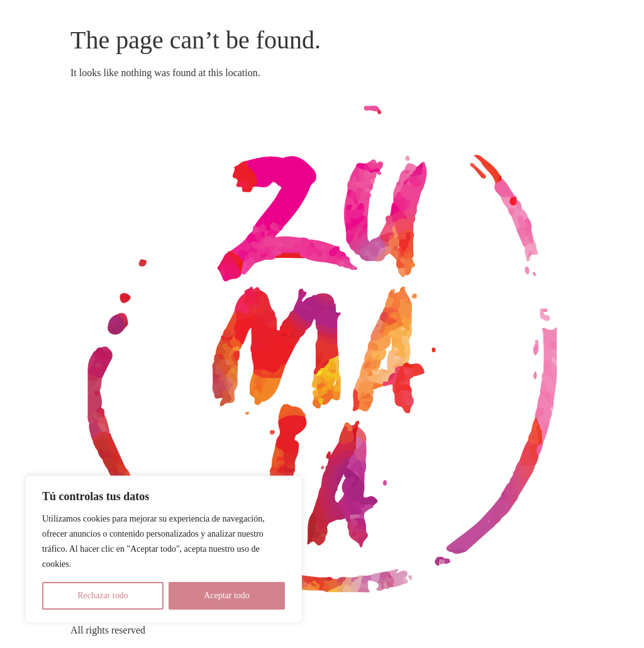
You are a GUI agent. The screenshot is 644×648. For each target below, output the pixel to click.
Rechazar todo (103, 595)
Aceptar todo (227, 595)
